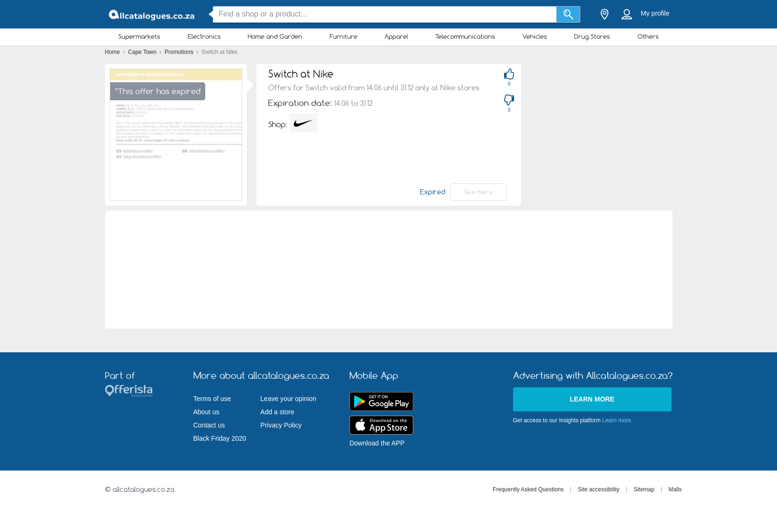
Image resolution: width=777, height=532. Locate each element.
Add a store (278, 412)
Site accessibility (599, 489)
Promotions (180, 52)
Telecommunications (465, 36)
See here (479, 192)
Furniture (344, 36)
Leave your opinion (288, 399)
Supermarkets (139, 36)
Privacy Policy (281, 425)
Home (113, 52)
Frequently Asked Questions (528, 489)
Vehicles (535, 36)
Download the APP (377, 443)
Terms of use (212, 399)
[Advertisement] (388, 270)
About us (206, 412)
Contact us (209, 425)
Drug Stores (592, 36)
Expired (433, 192)
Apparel (396, 36)
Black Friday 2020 (220, 438)
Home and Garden (275, 36)
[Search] (568, 14)
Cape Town (143, 52)
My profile (655, 13)
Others (648, 36)
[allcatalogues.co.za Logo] (152, 14)
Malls (675, 489)
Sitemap (644, 489)
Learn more (592, 399)
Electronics (204, 36)
